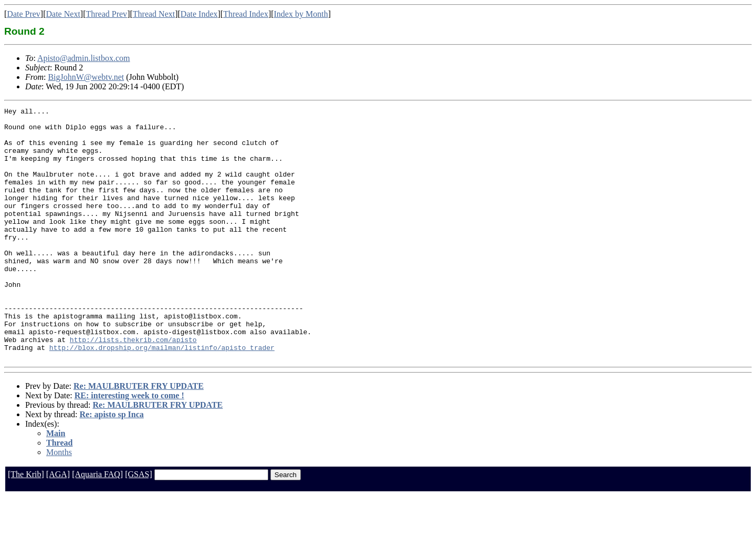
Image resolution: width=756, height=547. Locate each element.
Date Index (199, 14)
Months (59, 503)
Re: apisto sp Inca (112, 465)
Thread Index (246, 14)
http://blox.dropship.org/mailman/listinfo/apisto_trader (162, 396)
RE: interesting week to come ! (129, 446)
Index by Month (301, 14)
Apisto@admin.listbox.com (84, 58)
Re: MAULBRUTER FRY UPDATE (139, 436)
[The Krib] (26, 525)
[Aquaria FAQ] (97, 525)
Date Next (63, 14)
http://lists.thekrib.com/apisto (133, 387)
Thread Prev (106, 14)
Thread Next (154, 14)
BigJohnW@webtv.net (86, 77)
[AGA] (58, 525)
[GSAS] (139, 525)
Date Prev (24, 14)
